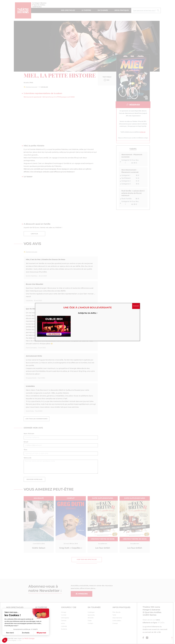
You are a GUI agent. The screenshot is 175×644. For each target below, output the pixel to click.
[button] (5, 640)
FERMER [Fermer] (136, 306)
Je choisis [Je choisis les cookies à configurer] (26, 633)
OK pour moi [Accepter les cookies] (41, 633)
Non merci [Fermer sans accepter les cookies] (10, 633)
